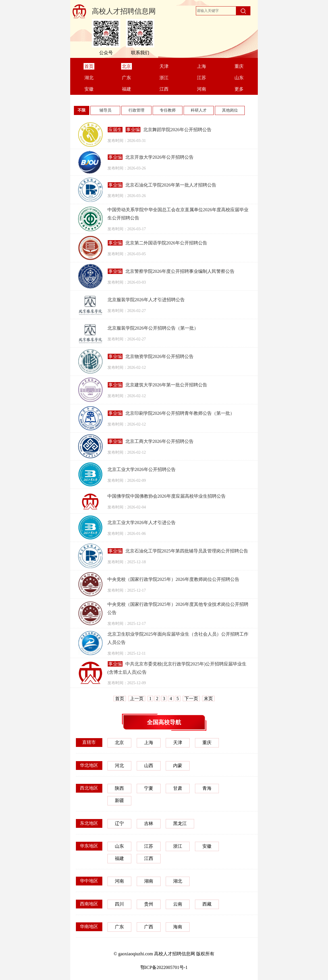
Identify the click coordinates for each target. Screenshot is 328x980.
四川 (119, 904)
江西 (149, 858)
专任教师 (168, 110)
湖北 (178, 881)
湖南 (149, 881)
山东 (119, 846)
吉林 (149, 823)
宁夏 (149, 788)
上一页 (137, 699)
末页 (208, 699)
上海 (149, 743)
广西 (149, 927)
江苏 (149, 846)
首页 (120, 699)
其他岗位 (230, 110)
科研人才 (199, 110)
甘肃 (178, 788)
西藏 (207, 904)
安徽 (207, 846)
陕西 (119, 788)
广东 (119, 927)
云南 (178, 904)
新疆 (119, 800)
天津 (178, 743)
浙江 (178, 846)
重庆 (207, 743)
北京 (119, 743)
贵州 (149, 904)
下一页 (191, 699)
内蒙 (178, 766)
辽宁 (119, 823)
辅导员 (105, 110)
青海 (207, 788)
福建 (119, 858)
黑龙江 (180, 823)
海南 (178, 927)
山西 (149, 766)
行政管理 (136, 110)
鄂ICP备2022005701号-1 (164, 967)
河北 (119, 766)
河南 (119, 881)
